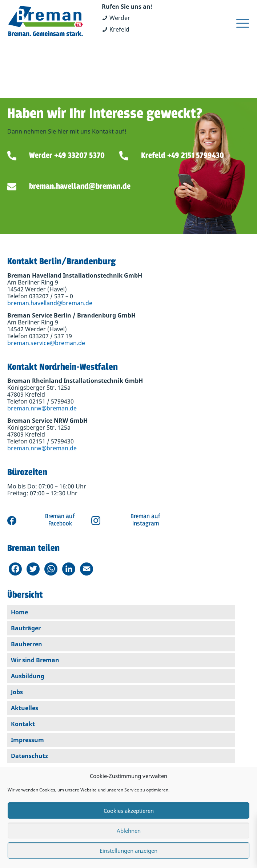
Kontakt (23, 724)
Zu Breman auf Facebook (45, 520)
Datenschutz (29, 756)
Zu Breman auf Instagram (130, 520)
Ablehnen (129, 831)
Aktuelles (25, 708)
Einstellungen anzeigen (128, 851)
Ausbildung (28, 676)
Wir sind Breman (35, 660)
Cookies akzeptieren (129, 811)
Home (19, 612)
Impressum (27, 740)
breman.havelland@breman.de (50, 303)
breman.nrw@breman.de (42, 408)
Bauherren (27, 644)
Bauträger (26, 628)
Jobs (17, 692)
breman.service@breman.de (46, 343)
